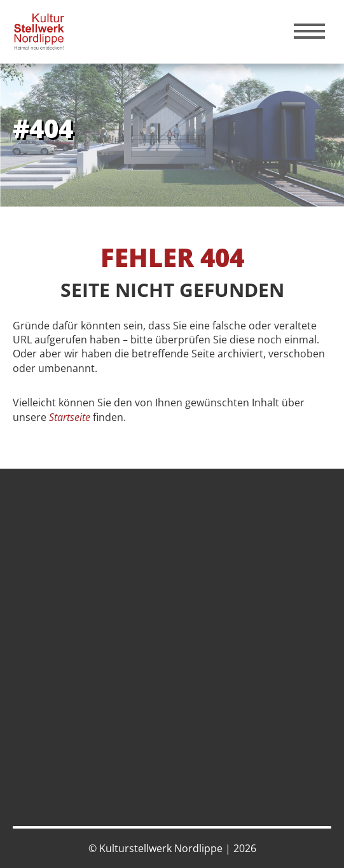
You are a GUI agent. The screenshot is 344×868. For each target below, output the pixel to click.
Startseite (70, 417)
